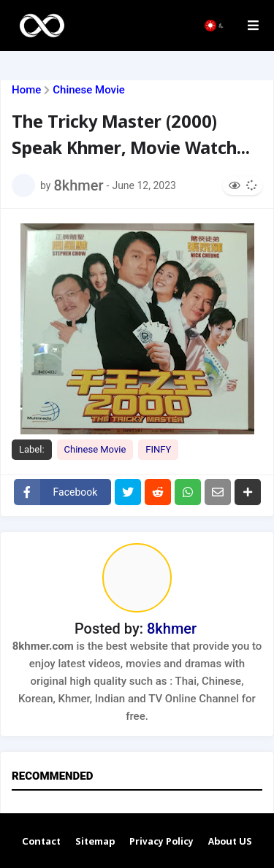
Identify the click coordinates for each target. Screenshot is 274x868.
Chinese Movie (89, 90)
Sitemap (95, 842)
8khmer (172, 629)
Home (26, 90)
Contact (41, 842)
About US (230, 842)
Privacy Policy (161, 842)
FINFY (158, 449)
